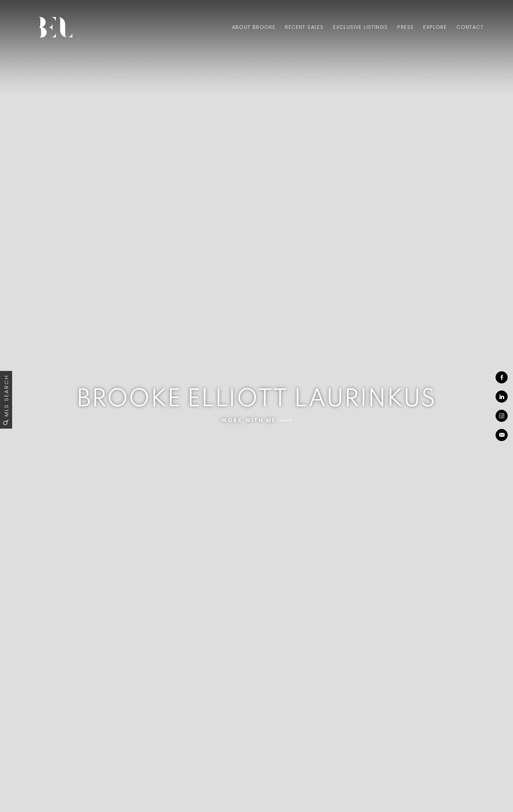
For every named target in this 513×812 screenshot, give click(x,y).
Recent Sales (304, 27)
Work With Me (248, 420)
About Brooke (254, 27)
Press (405, 27)
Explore (435, 27)
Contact (470, 27)
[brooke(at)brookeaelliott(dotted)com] (502, 435)
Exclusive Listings (360, 27)
